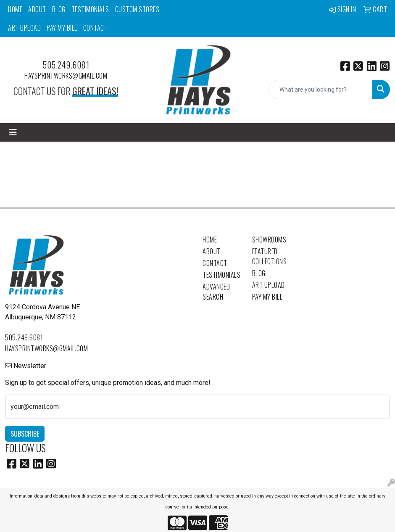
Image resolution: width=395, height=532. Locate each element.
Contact (96, 28)
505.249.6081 (66, 65)
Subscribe (25, 434)
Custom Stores (137, 9)
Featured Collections (270, 256)
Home (15, 9)
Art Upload (24, 28)
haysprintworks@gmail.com (66, 76)
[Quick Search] (320, 90)
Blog (59, 9)
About (37, 9)
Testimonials (90, 9)
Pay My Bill (62, 28)
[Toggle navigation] (13, 132)
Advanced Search (216, 292)
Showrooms (269, 240)
